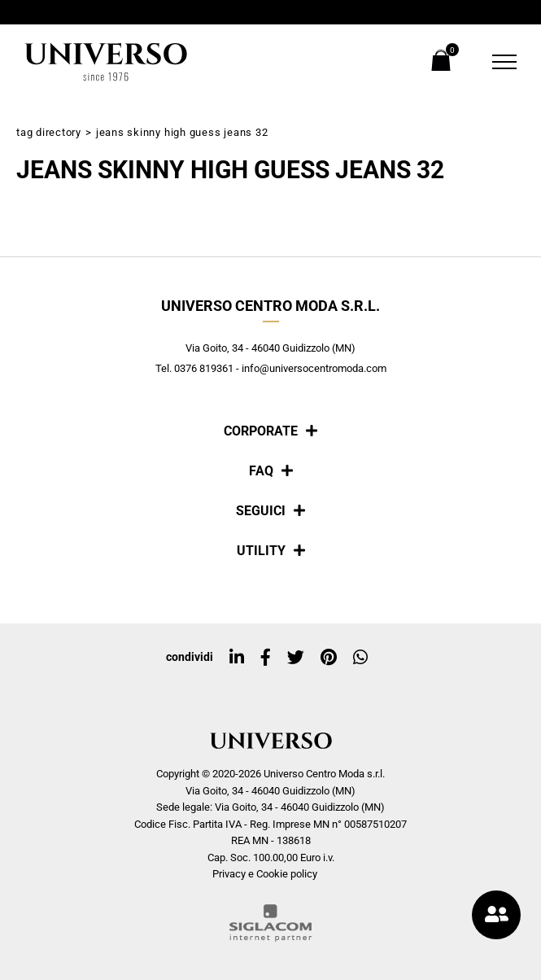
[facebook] (266, 658)
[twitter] (296, 658)
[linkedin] (237, 658)
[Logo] (106, 62)
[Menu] (494, 62)
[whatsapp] (360, 658)
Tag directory (49, 132)
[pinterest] (329, 658)
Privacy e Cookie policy (265, 874)
